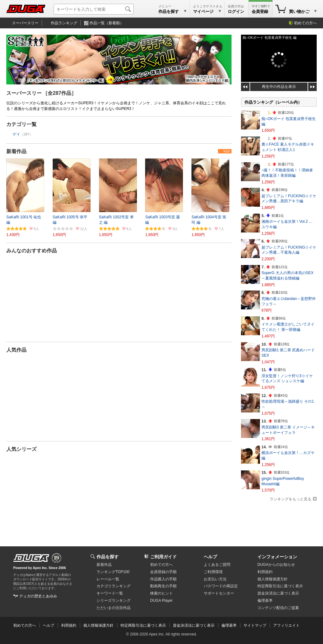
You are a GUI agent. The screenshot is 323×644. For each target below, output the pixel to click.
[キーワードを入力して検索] (94, 9)
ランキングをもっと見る (291, 499)
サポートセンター (219, 593)
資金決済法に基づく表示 (194, 625)
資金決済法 (278, 593)
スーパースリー (25, 23)
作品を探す (108, 557)
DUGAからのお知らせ (276, 565)
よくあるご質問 (217, 565)
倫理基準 (265, 601)
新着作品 (16, 151)
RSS (227, 151)
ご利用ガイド (163, 557)
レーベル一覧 (108, 579)
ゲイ (16, 134)
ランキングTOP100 (113, 572)
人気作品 (16, 350)
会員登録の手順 (163, 572)
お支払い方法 (215, 579)
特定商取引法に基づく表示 (143, 625)
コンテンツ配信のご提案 (278, 608)
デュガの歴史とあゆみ (38, 596)
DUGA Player (161, 601)
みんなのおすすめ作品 (32, 251)
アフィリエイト (286, 625)
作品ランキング (64, 23)
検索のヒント (161, 593)
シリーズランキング (114, 601)
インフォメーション (277, 557)
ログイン (236, 11)
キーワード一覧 (110, 593)
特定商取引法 (280, 586)
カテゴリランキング (114, 586)
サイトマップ (255, 625)
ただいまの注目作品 (114, 608)
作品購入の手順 (163, 579)
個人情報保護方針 (273, 579)
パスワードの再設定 (221, 586)
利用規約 (265, 572)
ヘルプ (210, 557)
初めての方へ (305, 23)
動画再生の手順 (163, 586)
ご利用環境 (213, 572)
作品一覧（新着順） (107, 23)
